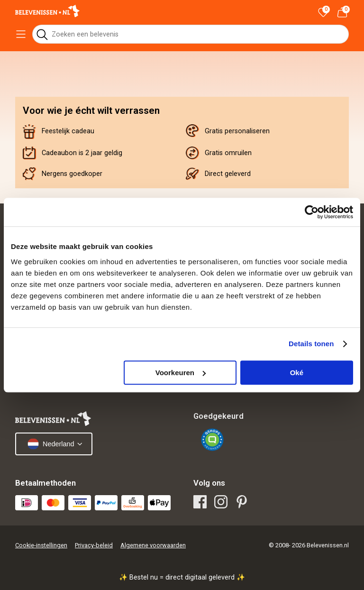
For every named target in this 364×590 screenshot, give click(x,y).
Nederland (51, 444)
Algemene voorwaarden (153, 545)
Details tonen (311, 344)
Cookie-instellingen (41, 545)
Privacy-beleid (94, 545)
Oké (297, 373)
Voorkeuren (181, 373)
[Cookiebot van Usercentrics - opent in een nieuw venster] (312, 212)
